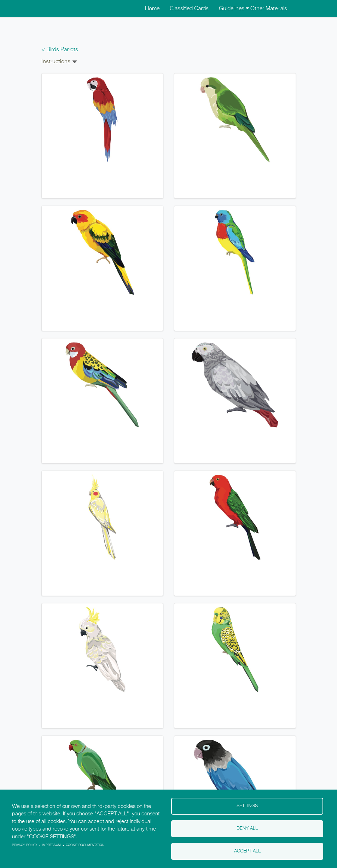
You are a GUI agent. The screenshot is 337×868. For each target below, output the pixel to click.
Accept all (247, 851)
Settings (247, 806)
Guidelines (234, 9)
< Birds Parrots (60, 50)
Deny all (247, 829)
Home (152, 9)
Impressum (51, 845)
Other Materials (269, 9)
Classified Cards (189, 9)
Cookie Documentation (85, 845)
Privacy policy (25, 845)
